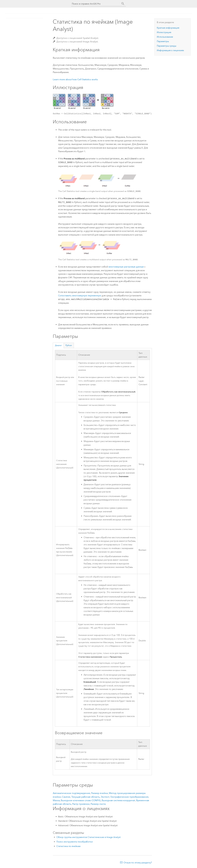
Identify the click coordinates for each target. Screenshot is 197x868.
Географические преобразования (129, 797)
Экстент (105, 797)
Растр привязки (81, 804)
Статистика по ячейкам (68, 846)
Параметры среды (166, 46)
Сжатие (66, 797)
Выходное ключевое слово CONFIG (81, 800)
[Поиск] (123, 4)
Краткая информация (168, 28)
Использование (165, 37)
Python (69, 345)
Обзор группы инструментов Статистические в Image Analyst (88, 837)
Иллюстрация (164, 32)
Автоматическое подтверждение (71, 793)
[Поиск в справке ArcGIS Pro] (96, 4)
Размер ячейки (100, 793)
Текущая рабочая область (86, 797)
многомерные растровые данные (126, 267)
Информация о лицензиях (170, 50)
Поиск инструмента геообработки (74, 842)
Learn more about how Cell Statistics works (75, 79)
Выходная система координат (118, 800)
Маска (56, 800)
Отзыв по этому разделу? (138, 863)
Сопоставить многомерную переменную (80, 296)
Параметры (163, 41)
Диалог (58, 345)
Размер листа (98, 804)
